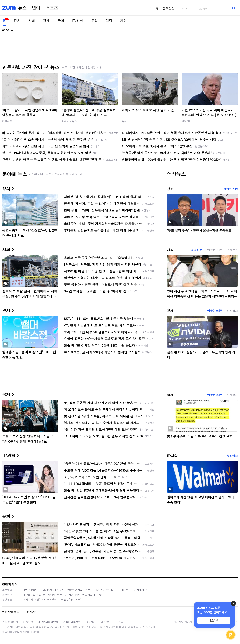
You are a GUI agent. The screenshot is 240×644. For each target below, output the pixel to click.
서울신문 (197, 250)
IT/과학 (78, 21)
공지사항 (91, 622)
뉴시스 (125, 121)
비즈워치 (232, 311)
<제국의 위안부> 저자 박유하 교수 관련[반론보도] (53, 599)
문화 (94, 21)
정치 (17, 21)
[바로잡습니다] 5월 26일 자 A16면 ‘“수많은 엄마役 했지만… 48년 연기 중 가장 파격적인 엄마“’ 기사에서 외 (86, 590)
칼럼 (109, 21)
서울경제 (187, 121)
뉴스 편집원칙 (10, 622)
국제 (61, 21)
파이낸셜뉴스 (69, 121)
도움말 (119, 622)
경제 (46, 21)
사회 (32, 21)
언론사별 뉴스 (11, 612)
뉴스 (22, 8)
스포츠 (52, 8)
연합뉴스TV (231, 189)
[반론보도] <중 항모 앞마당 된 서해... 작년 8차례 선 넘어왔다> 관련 (63, 595)
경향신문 (7, 121)
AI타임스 (232, 456)
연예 (36, 8)
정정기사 (8, 584)
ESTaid (8, 632)
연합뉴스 (232, 250)
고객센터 (106, 622)
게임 (124, 21)
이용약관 (28, 622)
